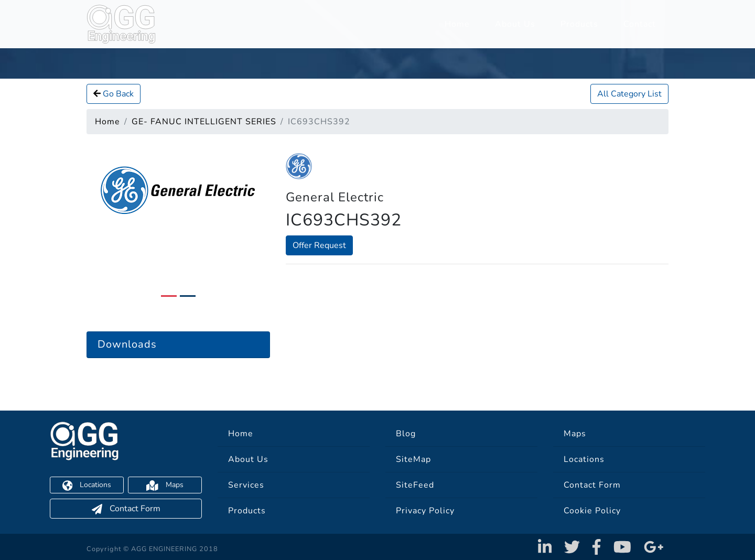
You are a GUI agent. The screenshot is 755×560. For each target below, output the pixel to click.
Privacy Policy (425, 511)
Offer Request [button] (319, 245)
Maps (165, 485)
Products (579, 24)
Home (457, 24)
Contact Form (592, 485)
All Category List (629, 94)
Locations (87, 485)
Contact (640, 24)
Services (246, 485)
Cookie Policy (592, 511)
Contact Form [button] (126, 509)
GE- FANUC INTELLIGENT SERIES (204, 122)
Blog (406, 434)
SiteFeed (415, 485)
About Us (515, 24)
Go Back (114, 94)
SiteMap (413, 459)
